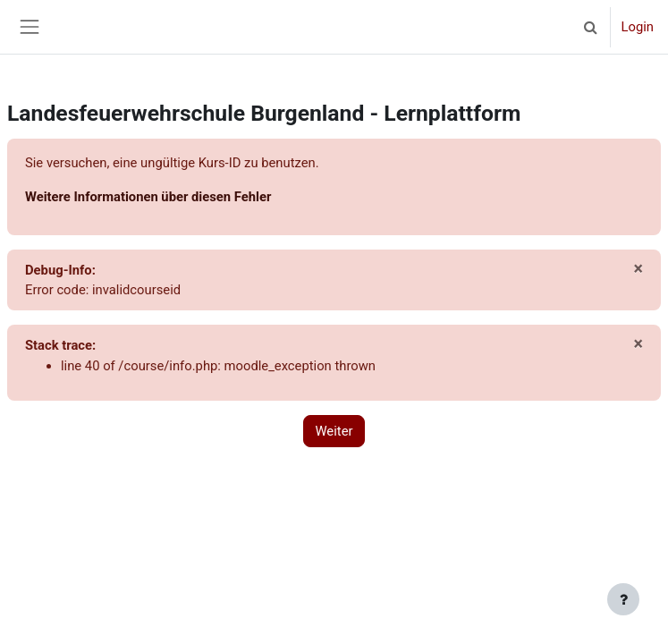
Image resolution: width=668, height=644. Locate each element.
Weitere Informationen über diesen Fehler (148, 197)
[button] (591, 27)
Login (638, 27)
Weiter (334, 431)
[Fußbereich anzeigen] (623, 599)
